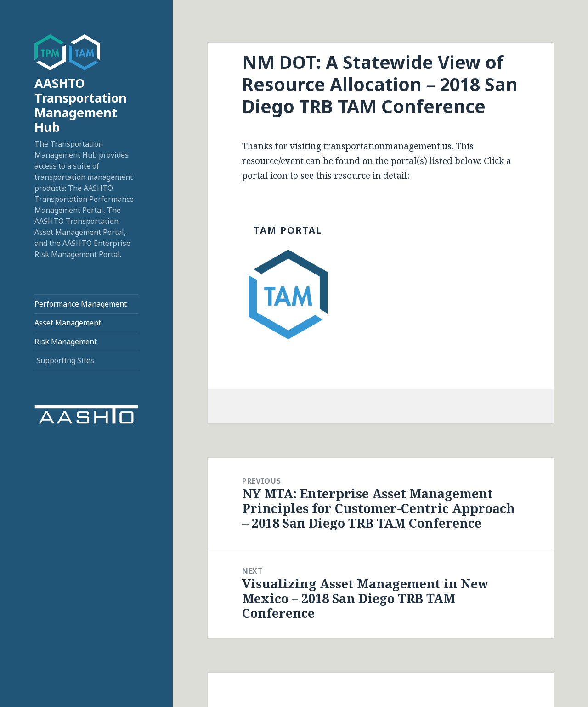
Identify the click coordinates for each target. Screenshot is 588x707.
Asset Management (68, 323)
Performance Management (81, 304)
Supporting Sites (65, 360)
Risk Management (66, 342)
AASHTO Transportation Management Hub (81, 105)
